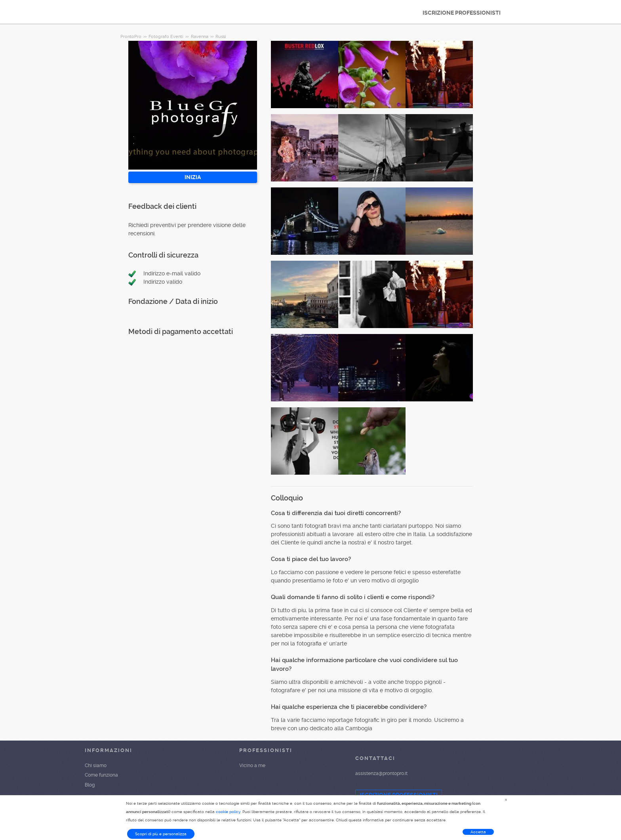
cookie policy (228, 812)
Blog (90, 785)
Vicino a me (252, 766)
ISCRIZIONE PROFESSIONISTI (462, 13)
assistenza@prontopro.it (381, 773)
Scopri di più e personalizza (161, 834)
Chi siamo (96, 766)
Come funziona (101, 775)
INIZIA (193, 177)
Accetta (478, 832)
